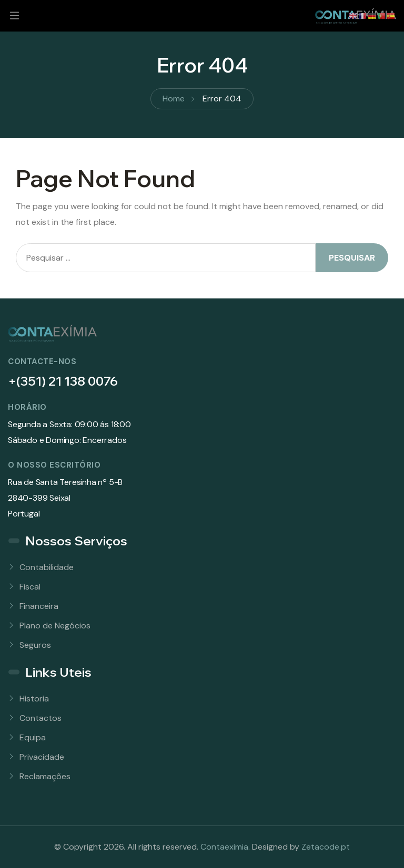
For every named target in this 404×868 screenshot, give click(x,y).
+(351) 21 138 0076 (63, 381)
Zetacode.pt (326, 847)
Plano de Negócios (55, 626)
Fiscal (30, 587)
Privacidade (42, 757)
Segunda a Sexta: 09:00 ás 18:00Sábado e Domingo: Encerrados (69, 432)
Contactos (41, 718)
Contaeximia (224, 847)
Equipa (33, 737)
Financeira (39, 606)
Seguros (35, 645)
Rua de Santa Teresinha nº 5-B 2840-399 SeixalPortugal (65, 498)
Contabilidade (47, 567)
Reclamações (45, 776)
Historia (34, 699)
